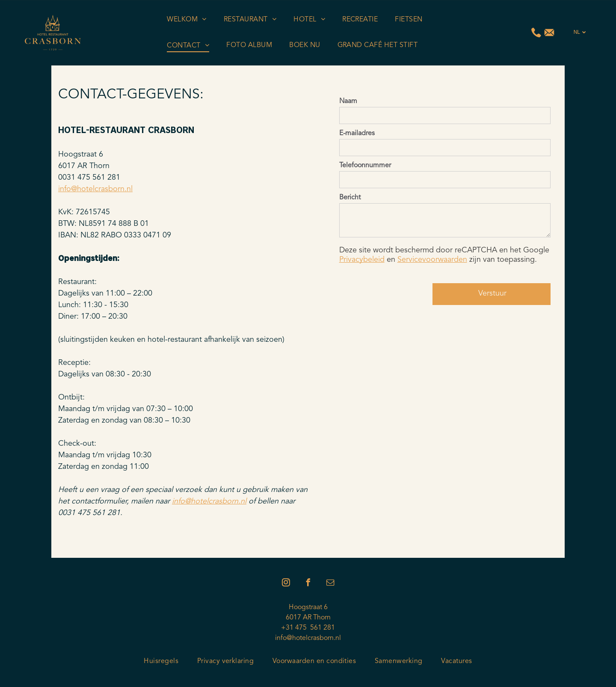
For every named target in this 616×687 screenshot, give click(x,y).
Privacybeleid (362, 260)
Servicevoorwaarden (432, 260)
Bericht (350, 198)
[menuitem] (187, 20)
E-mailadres (357, 133)
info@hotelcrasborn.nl (95, 189)
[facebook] (308, 584)
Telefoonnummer (365, 166)
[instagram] (286, 584)
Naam (348, 101)
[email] (330, 584)
